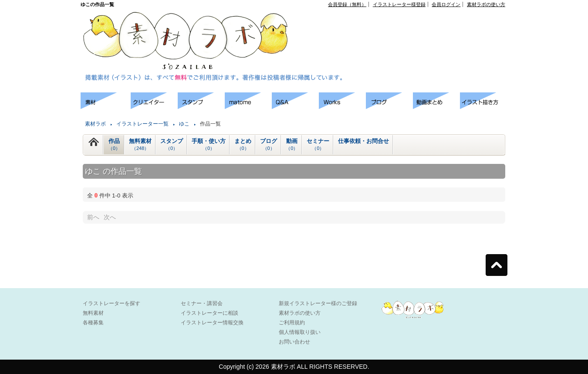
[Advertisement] (406, 27)
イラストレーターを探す (112, 303)
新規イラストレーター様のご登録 (318, 303)
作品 (114, 145)
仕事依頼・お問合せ (363, 141)
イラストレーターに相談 (210, 313)
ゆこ (184, 124)
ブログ (269, 145)
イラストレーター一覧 (142, 124)
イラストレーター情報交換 (212, 323)
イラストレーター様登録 (399, 4)
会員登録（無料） (347, 4)
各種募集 (93, 323)
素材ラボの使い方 (486, 4)
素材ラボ (95, 124)
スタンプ (172, 145)
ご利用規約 (292, 323)
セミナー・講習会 (202, 303)
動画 (292, 145)
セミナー (318, 145)
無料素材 (140, 145)
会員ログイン (446, 4)
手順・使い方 (209, 145)
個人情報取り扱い (300, 332)
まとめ (243, 145)
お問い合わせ (294, 342)
